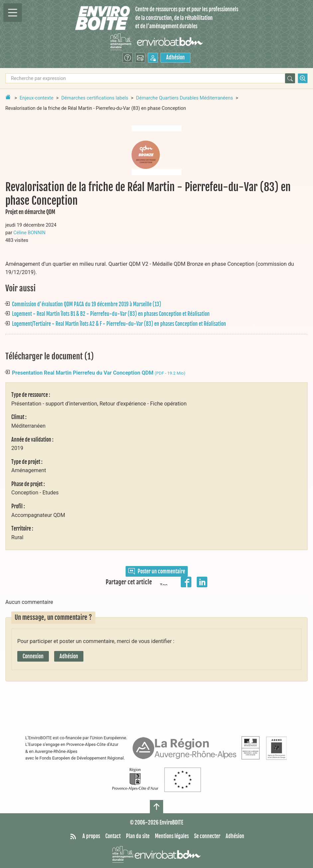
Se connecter (207, 836)
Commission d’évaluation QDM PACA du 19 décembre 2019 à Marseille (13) (87, 304)
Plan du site (138, 836)
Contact (113, 836)
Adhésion (175, 57)
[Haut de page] (156, 807)
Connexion (33, 656)
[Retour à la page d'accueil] (8, 97)
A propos (91, 836)
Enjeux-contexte (37, 98)
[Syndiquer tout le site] (73, 836)
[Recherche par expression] (145, 78)
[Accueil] (103, 18)
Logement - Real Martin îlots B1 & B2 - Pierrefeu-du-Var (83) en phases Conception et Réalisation (111, 314)
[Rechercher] (290, 78)
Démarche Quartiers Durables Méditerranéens (185, 98)
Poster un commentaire (157, 571)
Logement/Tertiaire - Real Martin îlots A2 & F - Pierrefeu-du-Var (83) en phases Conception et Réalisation (119, 324)
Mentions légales (172, 836)
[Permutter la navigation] (13, 13)
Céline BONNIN (29, 233)
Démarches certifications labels (95, 98)
